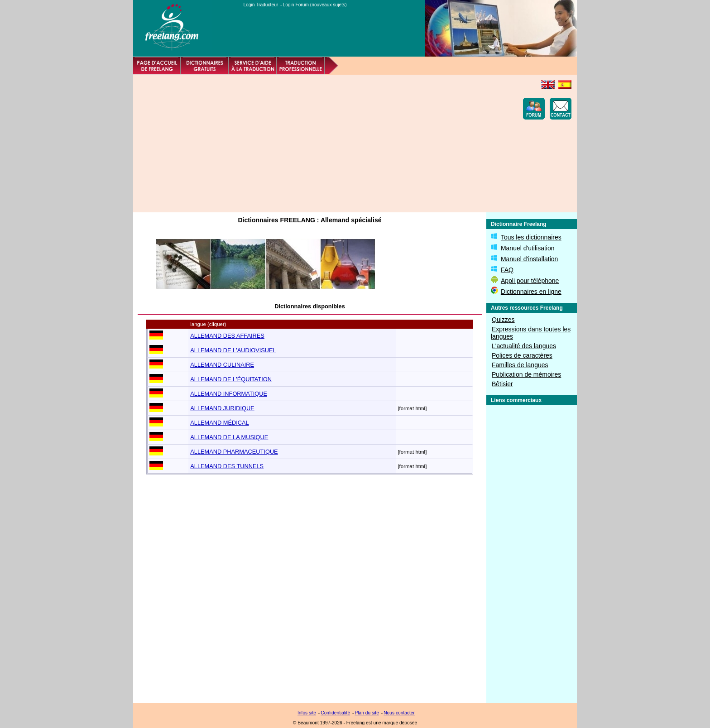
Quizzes (503, 320)
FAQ (507, 270)
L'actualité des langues (524, 346)
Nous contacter (399, 713)
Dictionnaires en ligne (531, 292)
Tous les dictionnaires (531, 237)
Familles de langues (520, 365)
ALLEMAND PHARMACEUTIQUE (234, 452)
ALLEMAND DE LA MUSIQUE (229, 437)
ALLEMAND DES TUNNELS (227, 466)
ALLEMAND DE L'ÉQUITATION (231, 379)
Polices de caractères (522, 355)
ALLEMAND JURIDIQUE (222, 408)
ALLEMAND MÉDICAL (219, 423)
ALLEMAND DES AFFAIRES (227, 336)
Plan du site (367, 713)
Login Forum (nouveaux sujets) (315, 5)
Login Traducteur (261, 5)
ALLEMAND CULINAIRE (222, 365)
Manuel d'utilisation (528, 248)
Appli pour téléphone (530, 281)
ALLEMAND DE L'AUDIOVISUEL (233, 350)
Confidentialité (335, 713)
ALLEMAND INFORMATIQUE (229, 394)
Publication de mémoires (526, 374)
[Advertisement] (303, 144)
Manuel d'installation (529, 259)
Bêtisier (502, 384)
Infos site (307, 713)
